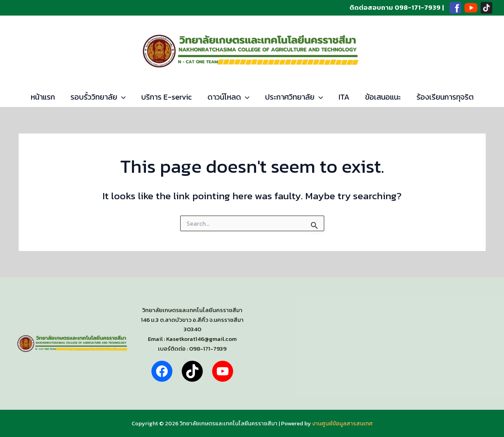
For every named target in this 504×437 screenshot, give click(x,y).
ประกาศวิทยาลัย (294, 97)
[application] (121, 97)
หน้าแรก (43, 97)
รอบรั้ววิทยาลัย (98, 97)
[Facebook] (455, 8)
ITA (344, 97)
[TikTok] (486, 8)
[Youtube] (471, 8)
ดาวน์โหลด (228, 97)
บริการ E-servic (167, 97)
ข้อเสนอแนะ (383, 97)
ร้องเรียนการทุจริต (445, 97)
